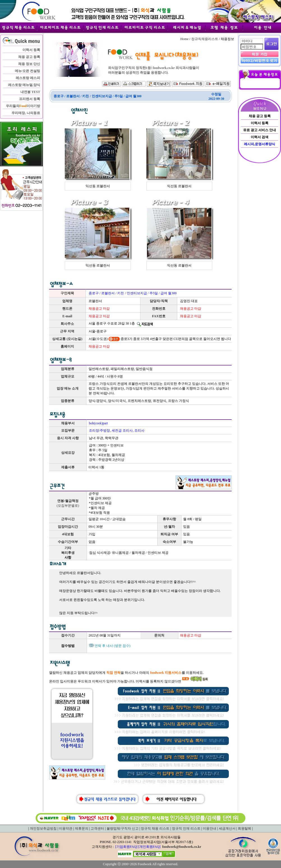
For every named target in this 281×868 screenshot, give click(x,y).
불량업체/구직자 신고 (123, 828)
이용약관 (66, 828)
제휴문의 (82, 828)
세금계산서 (227, 828)
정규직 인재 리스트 (186, 828)
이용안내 (209, 828)
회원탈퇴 (245, 828)
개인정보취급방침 (43, 828)
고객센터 (97, 828)
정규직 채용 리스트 (155, 828)
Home (184, 39)
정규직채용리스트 (205, 39)
